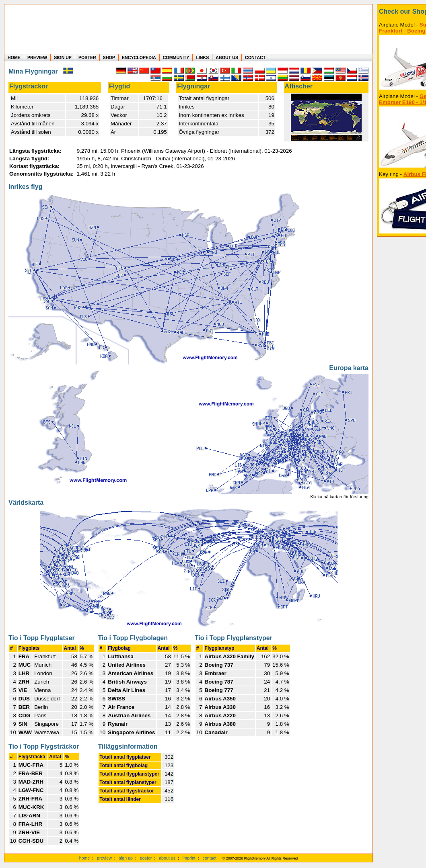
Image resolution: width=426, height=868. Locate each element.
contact (210, 858)
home (85, 858)
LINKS (202, 57)
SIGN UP (63, 57)
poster (146, 858)
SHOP (109, 57)
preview (104, 858)
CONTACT (255, 57)
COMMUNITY (176, 57)
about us (167, 858)
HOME (14, 57)
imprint (189, 858)
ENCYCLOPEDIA (139, 57)
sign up (126, 858)
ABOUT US (227, 57)
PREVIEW (37, 57)
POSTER (87, 57)
